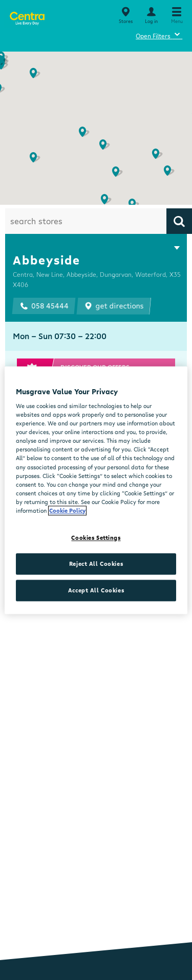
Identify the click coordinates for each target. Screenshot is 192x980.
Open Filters (159, 34)
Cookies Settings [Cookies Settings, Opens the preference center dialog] (96, 537)
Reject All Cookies (96, 564)
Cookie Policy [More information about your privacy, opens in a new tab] (67, 510)
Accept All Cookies (96, 590)
